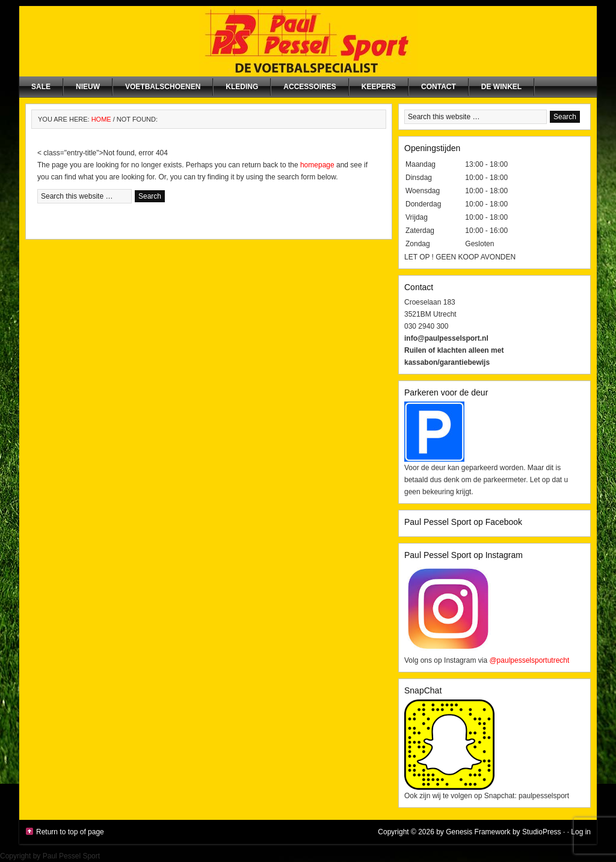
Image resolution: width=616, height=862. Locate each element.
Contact (439, 87)
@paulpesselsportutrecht (529, 660)
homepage (317, 165)
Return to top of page (70, 832)
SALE (41, 87)
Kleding (242, 87)
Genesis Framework (478, 832)
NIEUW (88, 87)
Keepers (379, 87)
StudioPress (542, 832)
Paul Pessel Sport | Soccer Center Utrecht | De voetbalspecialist (308, 41)
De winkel (501, 87)
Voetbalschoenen (163, 87)
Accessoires (310, 87)
